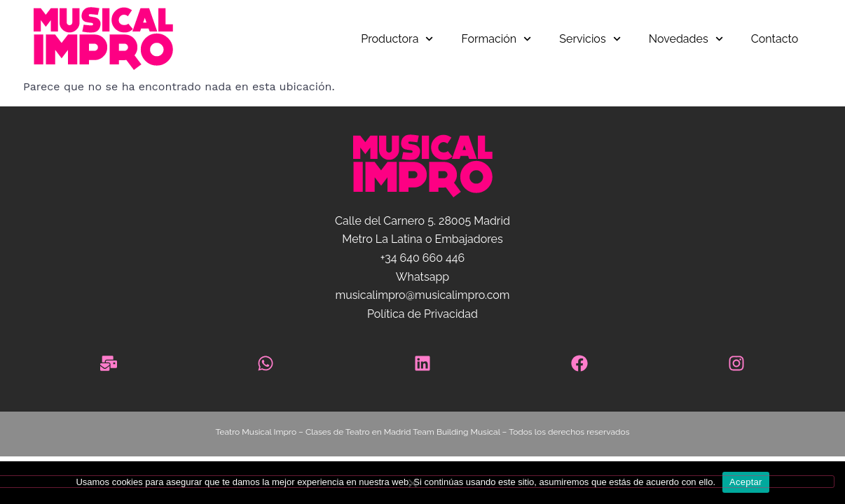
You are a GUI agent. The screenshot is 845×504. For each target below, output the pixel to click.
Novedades (686, 39)
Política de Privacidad (422, 314)
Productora (397, 39)
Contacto (775, 39)
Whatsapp (422, 277)
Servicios (590, 39)
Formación (497, 39)
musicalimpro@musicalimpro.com (422, 295)
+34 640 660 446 (422, 258)
